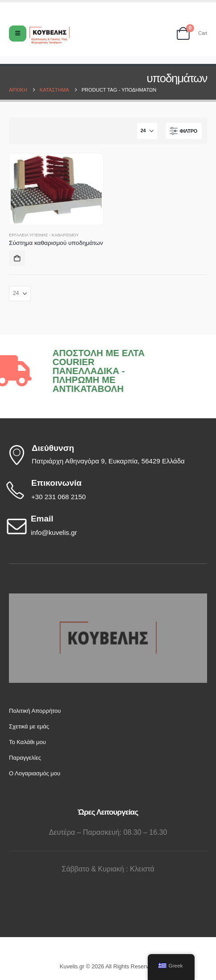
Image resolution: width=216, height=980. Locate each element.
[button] (184, 131)
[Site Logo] (50, 36)
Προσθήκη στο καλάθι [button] (17, 258)
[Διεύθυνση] (106, 455)
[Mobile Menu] (18, 34)
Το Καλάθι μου (27, 742)
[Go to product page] (56, 189)
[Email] (106, 526)
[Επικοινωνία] (106, 490)
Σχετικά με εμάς (29, 726)
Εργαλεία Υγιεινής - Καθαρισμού (44, 235)
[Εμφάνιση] (147, 131)
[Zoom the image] (108, 598)
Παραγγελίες (25, 758)
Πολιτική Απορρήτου (35, 711)
